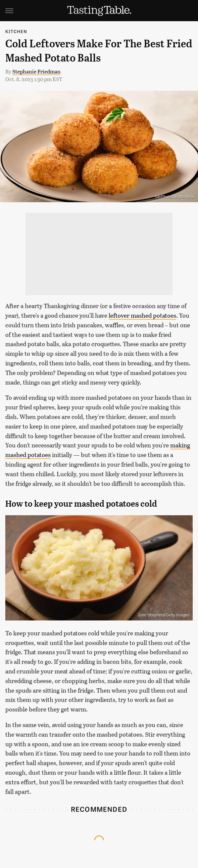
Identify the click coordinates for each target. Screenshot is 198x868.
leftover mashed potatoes (142, 315)
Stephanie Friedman (36, 71)
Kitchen (16, 31)
